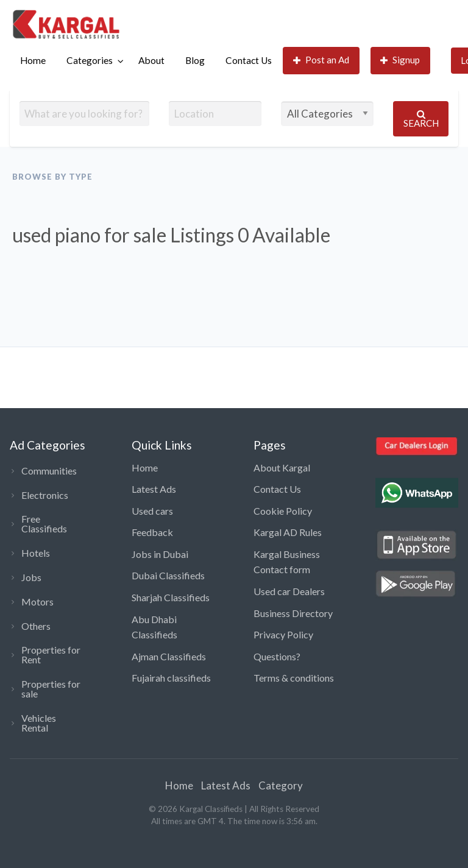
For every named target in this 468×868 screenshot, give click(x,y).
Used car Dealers (289, 591)
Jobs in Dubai (160, 554)
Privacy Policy (283, 634)
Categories (90, 60)
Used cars (152, 511)
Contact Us (249, 60)
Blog (195, 60)
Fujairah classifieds (171, 678)
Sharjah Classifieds (171, 597)
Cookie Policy (283, 511)
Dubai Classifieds (168, 575)
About (151, 60)
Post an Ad (321, 60)
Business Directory (293, 613)
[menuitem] (33, 61)
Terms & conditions (294, 678)
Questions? (277, 656)
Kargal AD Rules (288, 532)
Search (421, 119)
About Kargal (282, 468)
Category (281, 785)
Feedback (152, 532)
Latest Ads (154, 489)
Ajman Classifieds (169, 656)
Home (33, 60)
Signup (400, 60)
